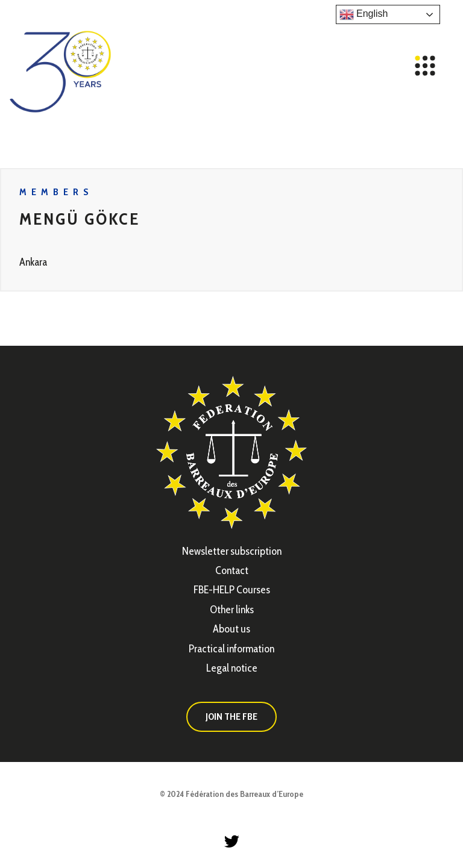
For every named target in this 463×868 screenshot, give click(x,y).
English (364, 14)
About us (231, 629)
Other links (232, 610)
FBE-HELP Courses (232, 590)
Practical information (231, 649)
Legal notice (232, 668)
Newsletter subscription (232, 551)
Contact (232, 570)
